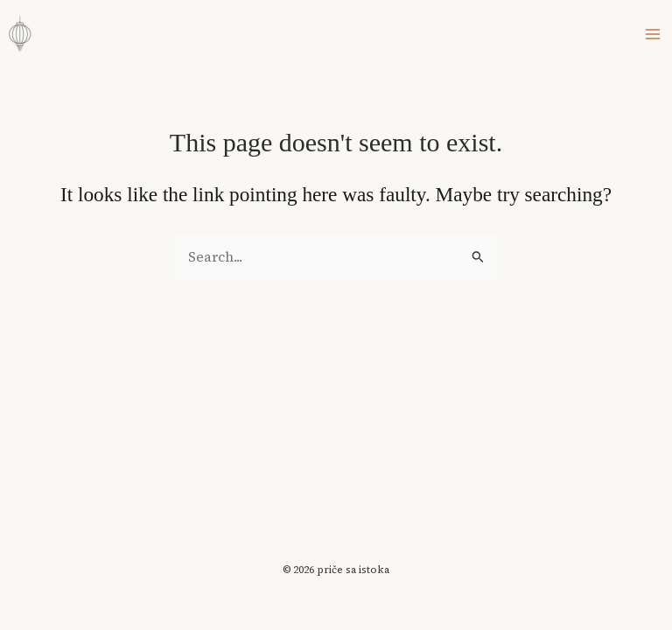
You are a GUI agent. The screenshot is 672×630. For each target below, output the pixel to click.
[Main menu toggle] (653, 34)
